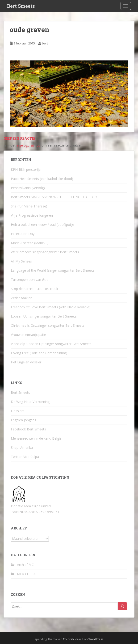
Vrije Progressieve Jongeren (32, 215)
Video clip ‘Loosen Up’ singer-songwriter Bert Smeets (51, 344)
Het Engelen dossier (26, 362)
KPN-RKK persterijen (27, 169)
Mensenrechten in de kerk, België (36, 438)
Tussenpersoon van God (30, 280)
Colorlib (68, 639)
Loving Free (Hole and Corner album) (39, 353)
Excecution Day (23, 234)
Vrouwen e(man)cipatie (28, 335)
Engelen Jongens (23, 420)
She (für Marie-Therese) (29, 206)
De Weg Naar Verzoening (30, 402)
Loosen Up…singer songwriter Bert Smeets (44, 316)
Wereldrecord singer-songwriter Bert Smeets (45, 252)
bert (45, 43)
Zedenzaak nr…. (23, 298)
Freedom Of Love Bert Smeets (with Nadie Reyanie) (51, 307)
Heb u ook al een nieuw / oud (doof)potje (42, 225)
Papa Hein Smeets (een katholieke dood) (42, 179)
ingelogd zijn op (29, 145)
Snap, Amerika (22, 447)
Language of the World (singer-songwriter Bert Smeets (53, 270)
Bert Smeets (21, 6)
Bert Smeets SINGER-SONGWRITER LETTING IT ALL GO (54, 197)
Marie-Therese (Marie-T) (30, 243)
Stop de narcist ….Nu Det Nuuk (34, 289)
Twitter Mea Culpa (25, 457)
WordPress (96, 639)
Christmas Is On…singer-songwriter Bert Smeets (48, 325)
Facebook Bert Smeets (28, 429)
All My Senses (21, 261)
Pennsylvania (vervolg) (28, 188)
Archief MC (25, 565)
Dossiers (18, 411)
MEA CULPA (26, 574)
